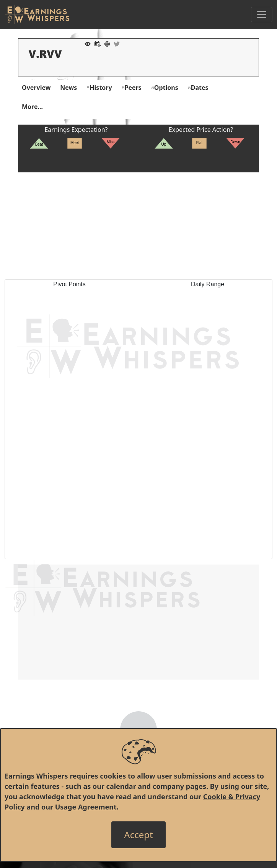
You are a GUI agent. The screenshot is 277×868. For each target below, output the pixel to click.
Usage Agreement (86, 807)
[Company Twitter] (115, 43)
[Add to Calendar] (96, 43)
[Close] (138, 835)
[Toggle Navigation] (262, 15)
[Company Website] (105, 43)
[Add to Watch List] (86, 43)
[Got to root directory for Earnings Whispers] (37, 15)
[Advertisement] (138, 226)
